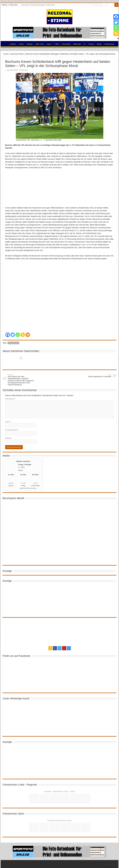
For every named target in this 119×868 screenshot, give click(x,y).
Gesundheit (66, 44)
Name (8, 422)
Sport (49, 44)
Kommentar (10, 399)
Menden (30, 44)
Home (5, 44)
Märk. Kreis (40, 44)
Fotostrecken (109, 44)
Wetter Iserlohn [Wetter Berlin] (23, 461)
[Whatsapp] (18, 335)
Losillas (45, 225)
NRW (57, 44)
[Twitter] (13, 335)
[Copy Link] (23, 335)
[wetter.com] (11, 489)
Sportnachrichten (17, 54)
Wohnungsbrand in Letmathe (98, 376)
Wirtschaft (77, 44)
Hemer (21, 44)
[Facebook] (8, 335)
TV (85, 44)
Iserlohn (13, 44)
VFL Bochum (23, 70)
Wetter (99, 44)
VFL (39, 153)
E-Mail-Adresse (12, 430)
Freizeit (91, 44)
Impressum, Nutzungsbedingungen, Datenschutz (38, 5)
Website (8, 438)
